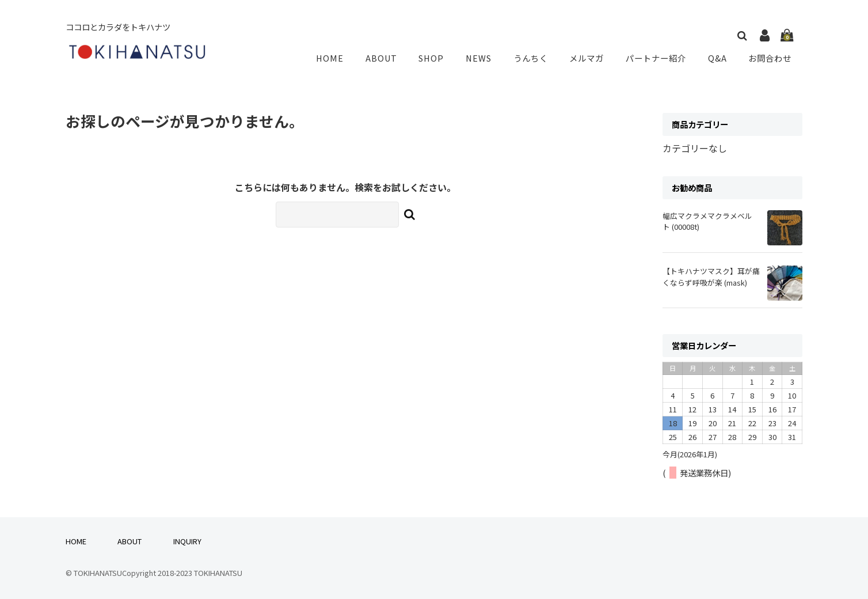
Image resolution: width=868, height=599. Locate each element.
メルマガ (588, 58)
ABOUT (388, 58)
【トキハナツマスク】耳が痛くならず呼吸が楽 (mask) (711, 276)
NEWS (482, 58)
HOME (339, 58)
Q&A (718, 58)
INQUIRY (187, 541)
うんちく (533, 58)
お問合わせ (770, 58)
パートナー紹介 (657, 58)
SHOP (437, 58)
